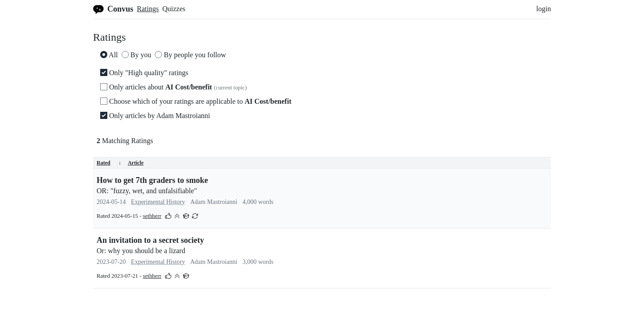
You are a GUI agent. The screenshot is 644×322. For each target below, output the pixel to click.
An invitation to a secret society (150, 240)
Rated (109, 163)
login (544, 9)
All (109, 55)
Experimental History (158, 202)
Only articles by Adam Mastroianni (155, 116)
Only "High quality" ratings (144, 73)
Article (136, 163)
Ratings (148, 9)
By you (137, 55)
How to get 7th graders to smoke (152, 180)
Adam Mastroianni (214, 202)
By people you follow (190, 55)
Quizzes (174, 9)
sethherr (152, 216)
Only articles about (174, 87)
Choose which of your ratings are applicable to (196, 101)
